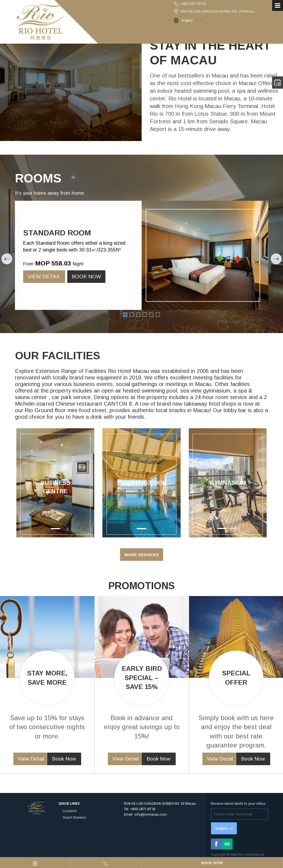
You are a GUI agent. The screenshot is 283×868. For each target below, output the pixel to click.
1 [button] (125, 315)
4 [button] (145, 315)
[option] (142, 255)
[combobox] (194, 20)
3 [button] (138, 315)
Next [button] (276, 259)
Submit (224, 828)
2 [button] (132, 315)
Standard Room (57, 233)
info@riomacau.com (151, 814)
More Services (142, 555)
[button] (195, 483)
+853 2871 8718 (143, 809)
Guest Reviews (74, 817)
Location (70, 811)
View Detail (44, 276)
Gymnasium (228, 483)
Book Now (86, 276)
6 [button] (158, 315)
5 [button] (151, 315)
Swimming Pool (141, 483)
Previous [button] (7, 259)
